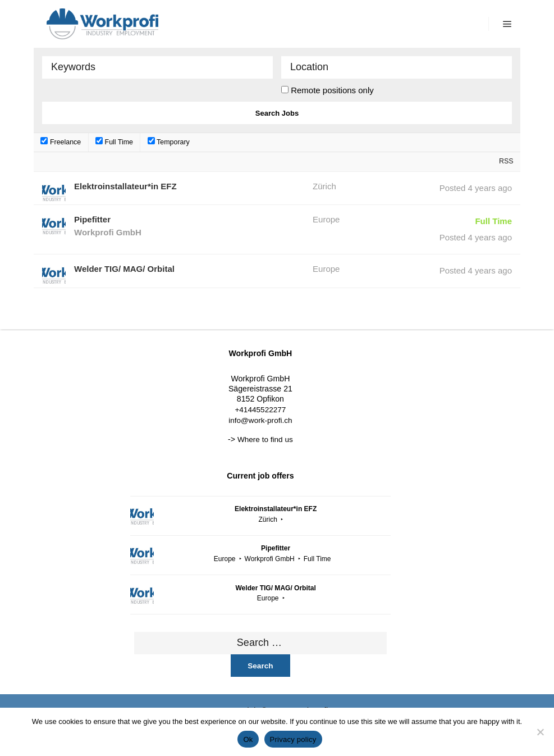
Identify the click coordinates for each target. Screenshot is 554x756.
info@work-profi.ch (260, 420)
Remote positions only (332, 90)
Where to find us (265, 440)
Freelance (61, 142)
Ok (248, 739)
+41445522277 (260, 410)
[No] (540, 732)
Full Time (114, 142)
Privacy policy (293, 739)
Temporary (169, 142)
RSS (506, 161)
